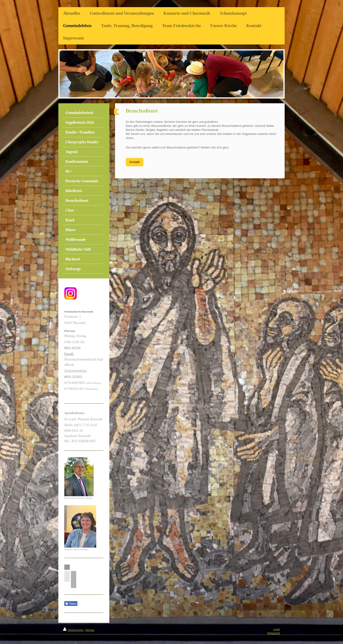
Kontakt (135, 162)
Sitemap (90, 630)
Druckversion (73, 630)
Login (277, 629)
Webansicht (273, 633)
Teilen (71, 604)
